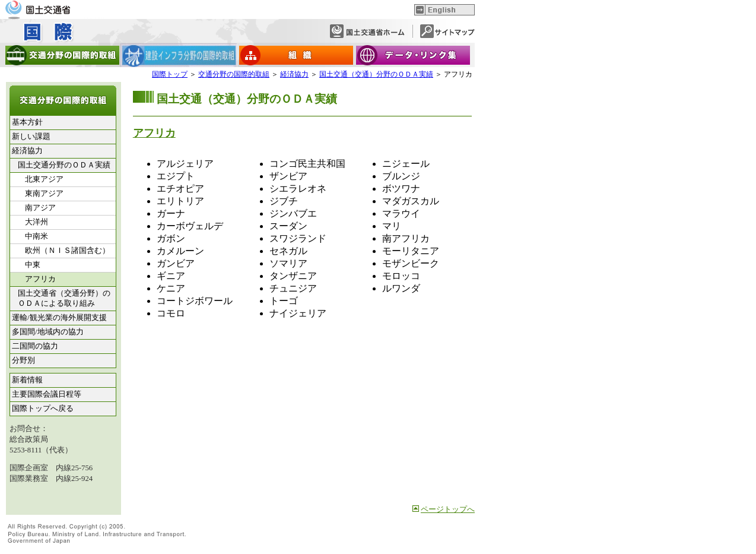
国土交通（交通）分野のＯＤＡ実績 (376, 74)
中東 (33, 265)
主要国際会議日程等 (47, 394)
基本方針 (27, 122)
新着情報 (27, 380)
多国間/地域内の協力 (48, 332)
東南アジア (44, 194)
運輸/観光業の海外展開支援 (59, 318)
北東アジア (44, 179)
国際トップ (170, 74)
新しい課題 (31, 137)
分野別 (23, 360)
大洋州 (36, 222)
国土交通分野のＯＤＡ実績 (64, 165)
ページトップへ (448, 509)
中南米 (36, 236)
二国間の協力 (35, 346)
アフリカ (154, 133)
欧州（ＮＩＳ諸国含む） (67, 251)
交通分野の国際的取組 (234, 74)
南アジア (40, 208)
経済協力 (294, 74)
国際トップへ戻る (43, 409)
